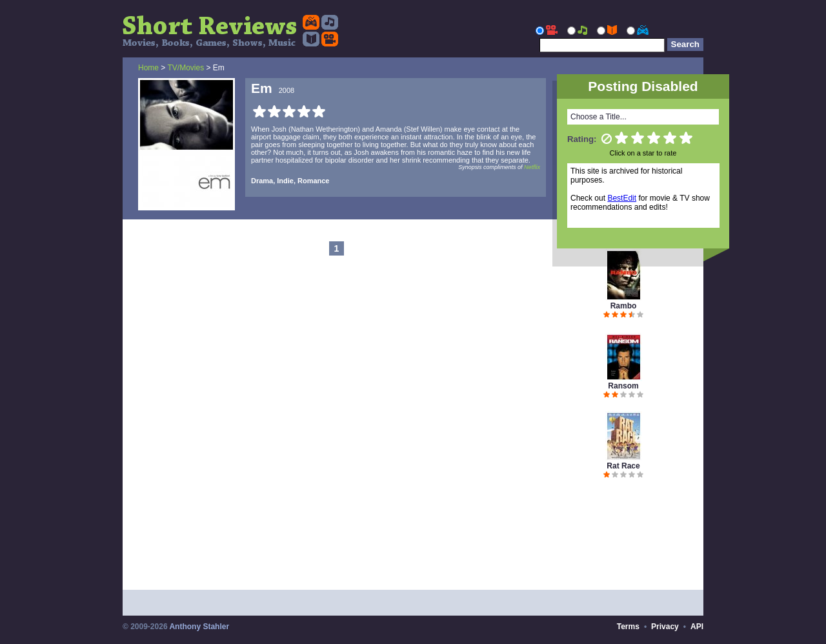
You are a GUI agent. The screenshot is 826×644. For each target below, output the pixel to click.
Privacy (665, 627)
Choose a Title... (599, 117)
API (697, 627)
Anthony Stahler (199, 627)
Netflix (532, 167)
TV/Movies (186, 68)
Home (148, 68)
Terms (628, 627)
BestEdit (622, 198)
